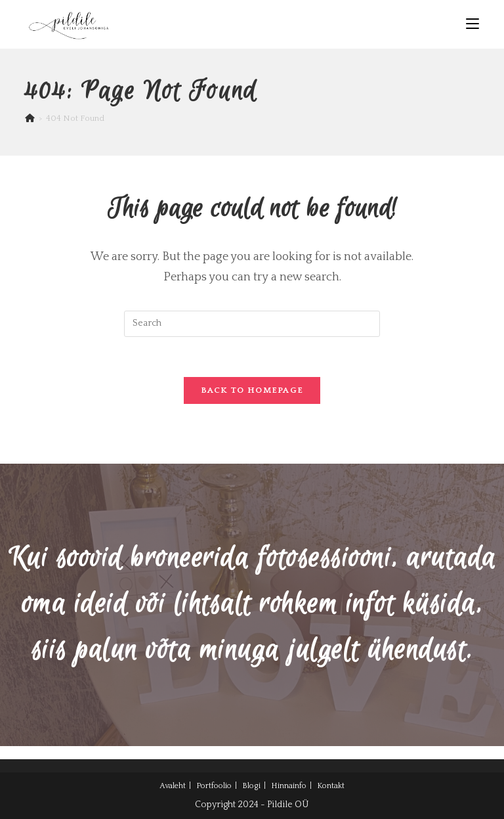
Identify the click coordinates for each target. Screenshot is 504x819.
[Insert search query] (252, 324)
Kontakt (331, 786)
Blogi (251, 786)
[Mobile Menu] (472, 24)
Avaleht (173, 786)
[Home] (30, 118)
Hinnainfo (289, 786)
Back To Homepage (252, 390)
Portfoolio (214, 786)
